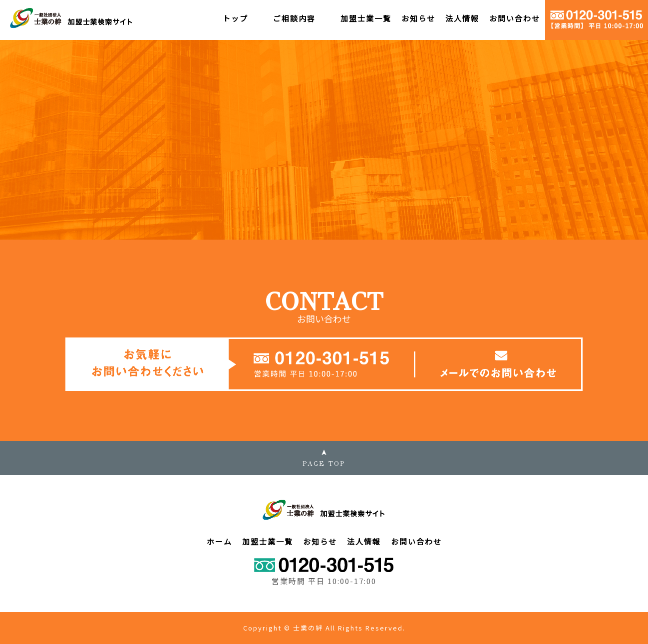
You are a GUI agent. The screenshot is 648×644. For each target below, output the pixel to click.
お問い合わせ (515, 18)
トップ (235, 18)
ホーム (219, 541)
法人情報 (462, 18)
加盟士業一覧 (366, 18)
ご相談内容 (294, 18)
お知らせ (418, 18)
